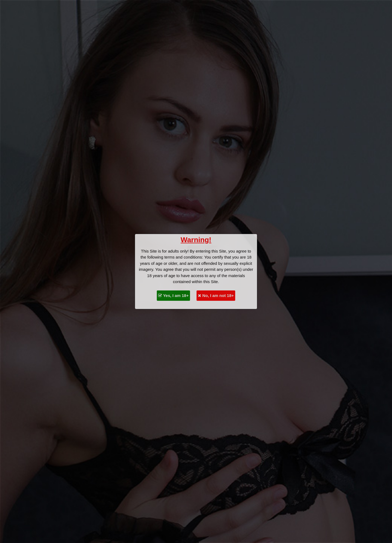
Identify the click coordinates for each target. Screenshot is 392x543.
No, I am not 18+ (216, 295)
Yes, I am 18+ (173, 295)
